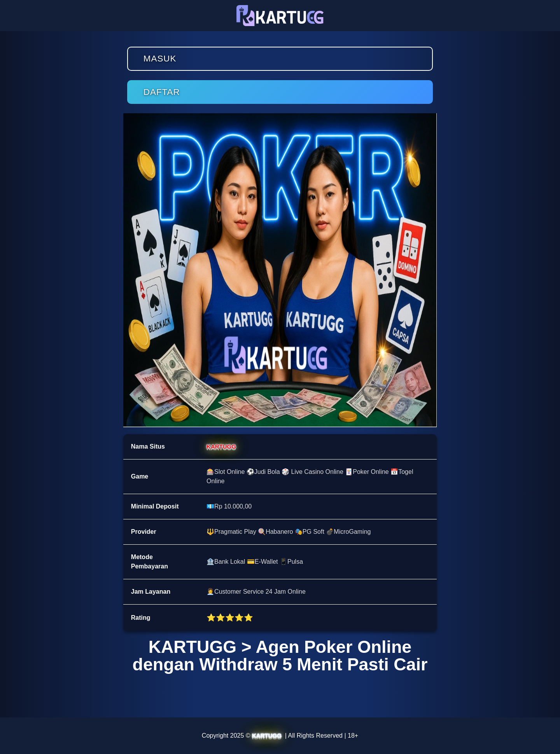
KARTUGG (221, 446)
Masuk (160, 59)
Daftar (162, 92)
